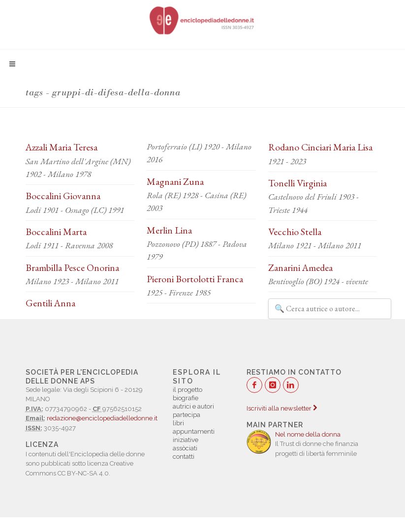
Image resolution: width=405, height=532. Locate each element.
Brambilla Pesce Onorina (72, 267)
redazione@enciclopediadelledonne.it (102, 418)
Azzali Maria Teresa (62, 147)
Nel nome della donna (308, 434)
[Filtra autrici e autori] (330, 309)
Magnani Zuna (175, 181)
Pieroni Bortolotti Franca (195, 279)
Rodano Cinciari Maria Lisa (320, 147)
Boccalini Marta (56, 232)
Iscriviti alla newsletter (282, 408)
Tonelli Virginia (297, 183)
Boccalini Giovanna (63, 196)
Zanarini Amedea (300, 267)
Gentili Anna (50, 303)
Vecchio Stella (295, 232)
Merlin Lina (169, 230)
